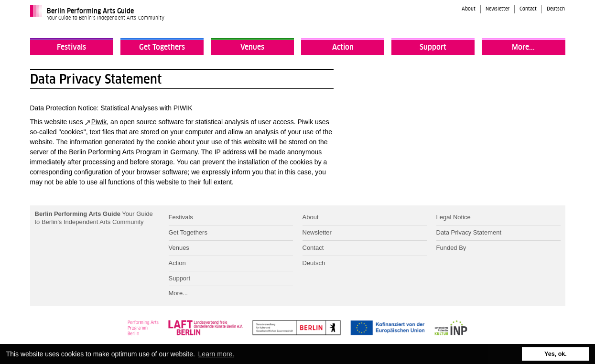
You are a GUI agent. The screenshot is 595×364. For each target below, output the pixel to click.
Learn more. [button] (216, 354)
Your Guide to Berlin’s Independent (94, 218)
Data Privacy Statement (469, 232)
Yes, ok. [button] (556, 354)
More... (523, 47)
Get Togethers (162, 47)
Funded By (451, 248)
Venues (252, 47)
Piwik (99, 122)
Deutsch (556, 9)
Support (433, 47)
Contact (528, 9)
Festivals (71, 47)
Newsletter (498, 9)
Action (343, 47)
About (469, 9)
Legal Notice (454, 217)
